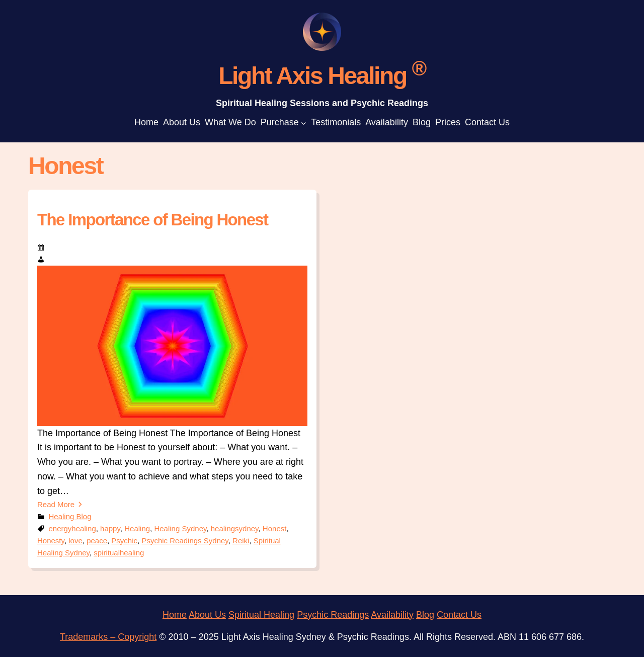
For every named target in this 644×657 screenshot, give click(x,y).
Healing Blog (70, 516)
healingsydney (235, 528)
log (428, 615)
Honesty (51, 541)
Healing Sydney (180, 528)
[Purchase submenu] (304, 122)
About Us (207, 615)
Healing (137, 528)
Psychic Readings (333, 615)
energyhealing (72, 528)
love (75, 541)
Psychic (124, 541)
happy (110, 528)
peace (97, 541)
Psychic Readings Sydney (185, 541)
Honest (275, 528)
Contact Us (459, 615)
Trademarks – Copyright (108, 637)
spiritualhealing (119, 553)
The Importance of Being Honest (152, 220)
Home (175, 615)
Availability (392, 615)
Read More (56, 504)
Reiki (241, 541)
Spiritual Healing (261, 615)
